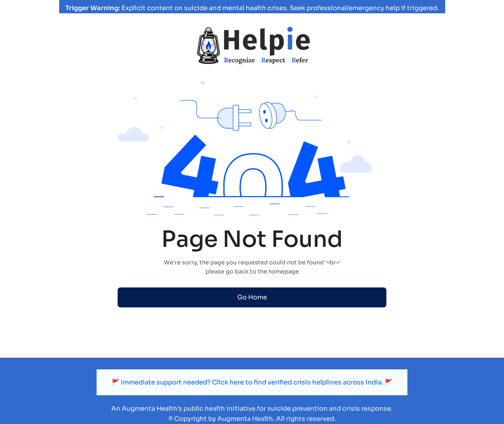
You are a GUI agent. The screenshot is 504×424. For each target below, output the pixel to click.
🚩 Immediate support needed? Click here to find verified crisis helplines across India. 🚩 (252, 382)
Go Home (252, 297)
